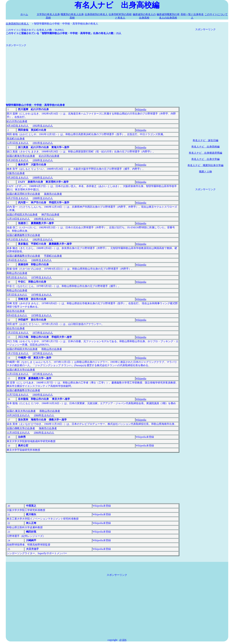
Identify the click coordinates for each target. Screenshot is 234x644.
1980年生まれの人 (41, 260)
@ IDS (123, 640)
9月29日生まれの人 (18, 160)
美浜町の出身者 (16, 139)
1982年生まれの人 (43, 239)
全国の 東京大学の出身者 (21, 411)
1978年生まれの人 (41, 315)
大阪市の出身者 (16, 173)
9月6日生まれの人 (17, 315)
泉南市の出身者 (53, 194)
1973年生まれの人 (43, 374)
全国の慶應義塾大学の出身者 (23, 235)
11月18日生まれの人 (18, 433)
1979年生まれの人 (41, 277)
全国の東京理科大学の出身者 (23, 194)
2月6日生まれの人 (17, 260)
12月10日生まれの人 (18, 219)
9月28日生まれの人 (18, 177)
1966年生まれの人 (44, 415)
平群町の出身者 (53, 256)
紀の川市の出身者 (17, 121)
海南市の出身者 (48, 428)
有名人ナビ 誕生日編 (205, 140)
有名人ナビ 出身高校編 (205, 147)
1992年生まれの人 (43, 126)
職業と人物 (205, 172)
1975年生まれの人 (43, 333)
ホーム (24, 14)
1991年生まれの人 (43, 143)
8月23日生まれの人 (18, 239)
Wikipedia (141, 109)
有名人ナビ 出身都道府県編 (205, 153)
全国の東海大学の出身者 (21, 156)
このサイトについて (216, 14)
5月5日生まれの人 (17, 295)
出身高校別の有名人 (96, 14)
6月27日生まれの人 (18, 198)
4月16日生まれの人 (18, 126)
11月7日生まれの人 (18, 395)
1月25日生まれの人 (18, 333)
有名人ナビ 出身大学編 (205, 159)
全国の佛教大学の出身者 (21, 428)
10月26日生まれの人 (18, 415)
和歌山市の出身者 (17, 273)
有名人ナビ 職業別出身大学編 (205, 165)
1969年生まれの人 (43, 395)
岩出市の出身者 (16, 311)
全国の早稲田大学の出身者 (22, 214)
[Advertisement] (93, 69)
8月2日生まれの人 (17, 277)
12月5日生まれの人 (18, 143)
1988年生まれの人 (43, 177)
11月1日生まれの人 (18, 374)
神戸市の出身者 (50, 214)
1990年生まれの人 (43, 160)
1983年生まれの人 (44, 219)
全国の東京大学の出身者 (21, 370)
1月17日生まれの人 (18, 353)
